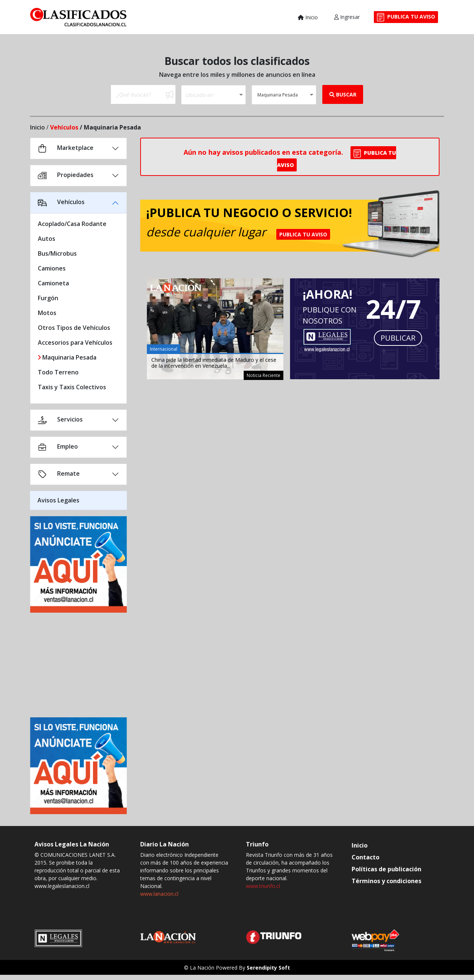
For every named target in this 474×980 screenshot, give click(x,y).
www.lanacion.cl (159, 894)
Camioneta (53, 283)
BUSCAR (343, 94)
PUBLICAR (398, 338)
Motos (47, 313)
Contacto (366, 857)
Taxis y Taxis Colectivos (72, 387)
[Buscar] (138, 94)
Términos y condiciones (386, 881)
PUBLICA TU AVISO (406, 17)
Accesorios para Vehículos (75, 342)
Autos (47, 239)
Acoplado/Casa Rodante (72, 224)
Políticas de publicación (386, 869)
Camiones (52, 268)
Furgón (48, 298)
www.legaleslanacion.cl (62, 886)
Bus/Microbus (57, 253)
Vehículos (64, 127)
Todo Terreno (58, 372)
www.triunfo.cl (263, 886)
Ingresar (347, 17)
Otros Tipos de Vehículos (74, 328)
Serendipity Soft (268, 968)
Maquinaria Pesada (67, 357)
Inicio (308, 17)
